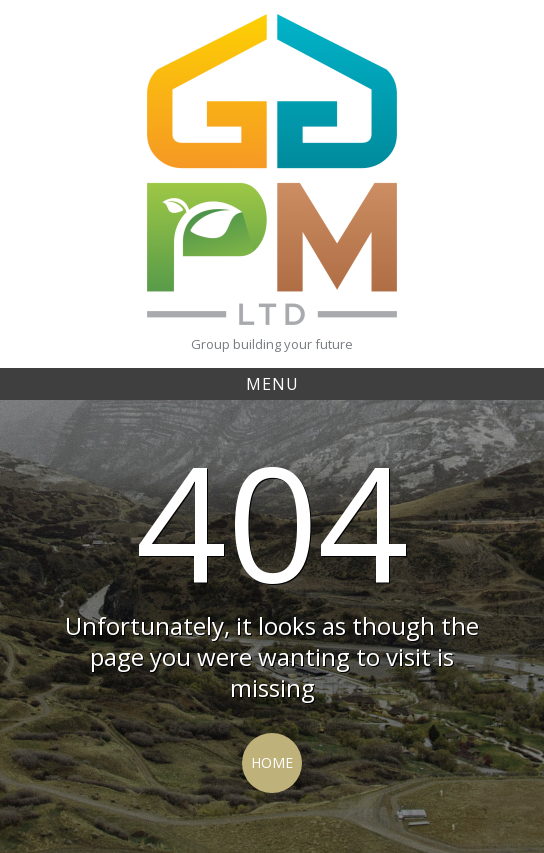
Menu (272, 384)
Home (272, 762)
